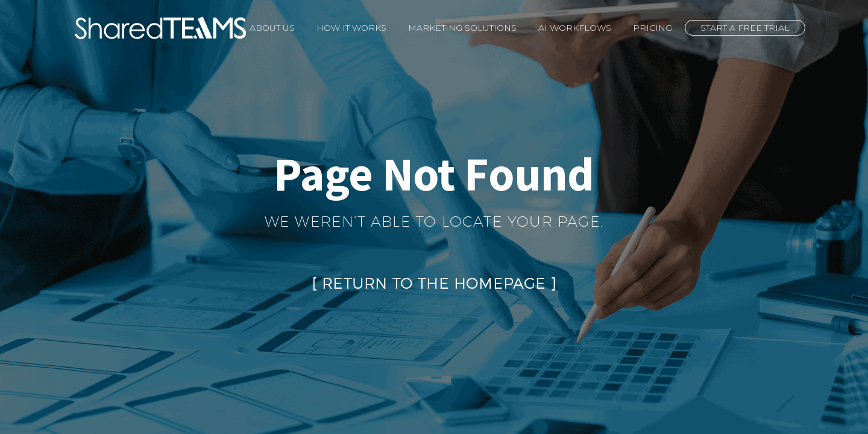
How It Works (351, 28)
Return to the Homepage (434, 283)
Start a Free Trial (745, 28)
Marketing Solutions (462, 28)
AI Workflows (575, 28)
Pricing (653, 28)
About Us (272, 28)
